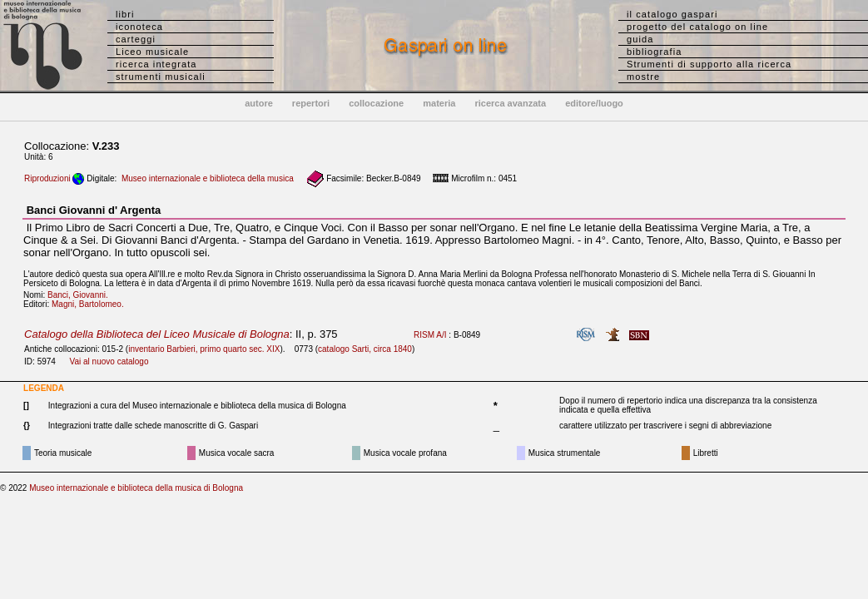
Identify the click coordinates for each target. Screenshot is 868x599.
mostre (643, 77)
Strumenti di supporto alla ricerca (709, 64)
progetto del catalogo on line (697, 27)
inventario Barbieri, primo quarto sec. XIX (204, 349)
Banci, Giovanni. (81, 295)
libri (125, 14)
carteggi (136, 39)
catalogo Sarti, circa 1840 (365, 349)
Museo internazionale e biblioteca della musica (208, 178)
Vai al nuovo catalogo (109, 361)
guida (640, 39)
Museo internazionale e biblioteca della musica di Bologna (136, 488)
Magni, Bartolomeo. (91, 304)
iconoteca (139, 27)
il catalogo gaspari (672, 14)
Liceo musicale (152, 52)
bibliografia (654, 52)
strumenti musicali (161, 77)
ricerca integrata (156, 64)
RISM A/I (430, 335)
